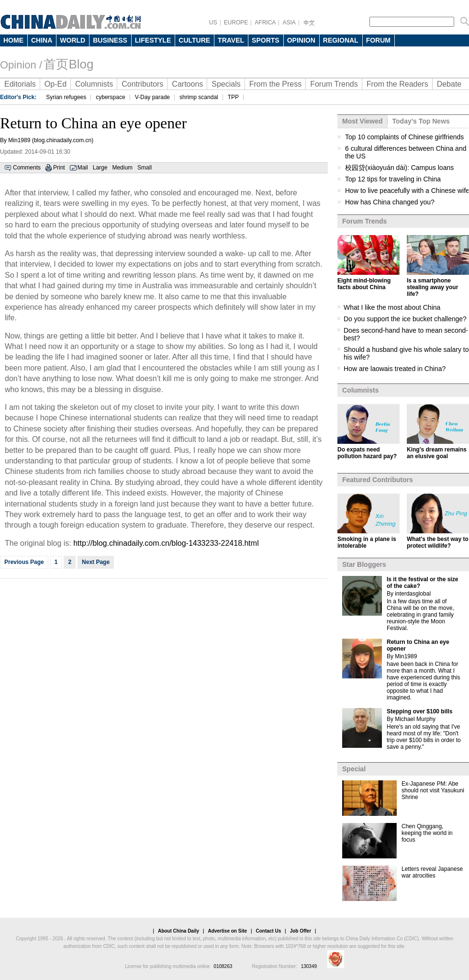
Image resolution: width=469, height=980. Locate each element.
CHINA (42, 40)
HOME (13, 40)
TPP (233, 97)
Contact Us (268, 931)
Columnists (94, 84)
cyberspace (110, 97)
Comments (27, 168)
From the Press (275, 84)
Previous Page (24, 562)
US (213, 23)
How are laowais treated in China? (395, 369)
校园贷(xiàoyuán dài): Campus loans (399, 168)
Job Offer (301, 931)
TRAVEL (231, 40)
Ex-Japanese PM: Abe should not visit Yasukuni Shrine (433, 790)
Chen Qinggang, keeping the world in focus (427, 833)
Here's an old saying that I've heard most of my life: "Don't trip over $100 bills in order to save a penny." (424, 737)
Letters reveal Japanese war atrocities (432, 872)
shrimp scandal (199, 97)
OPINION (301, 40)
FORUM (378, 40)
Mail (83, 168)
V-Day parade (152, 97)
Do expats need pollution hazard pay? (367, 453)
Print (59, 168)
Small (145, 168)
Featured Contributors (378, 480)
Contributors (142, 84)
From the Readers (397, 84)
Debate (449, 84)
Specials (226, 84)
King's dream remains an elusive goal (437, 453)
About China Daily (179, 931)
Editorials (20, 84)
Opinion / (21, 65)
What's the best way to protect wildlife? (438, 542)
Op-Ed (56, 84)
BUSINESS (110, 40)
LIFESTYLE (153, 40)
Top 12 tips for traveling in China (393, 179)
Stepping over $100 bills (419, 711)
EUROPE (236, 23)
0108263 (223, 966)
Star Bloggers (364, 564)
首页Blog (68, 64)
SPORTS (266, 40)
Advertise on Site (227, 931)
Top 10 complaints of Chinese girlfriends (404, 137)
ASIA (289, 23)
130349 (309, 966)
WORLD (73, 40)
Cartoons (187, 84)
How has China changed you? (390, 202)
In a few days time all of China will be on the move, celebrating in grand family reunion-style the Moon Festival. (420, 615)
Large (100, 168)
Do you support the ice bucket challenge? (405, 319)
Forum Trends (334, 84)
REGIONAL (341, 40)
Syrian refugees (66, 97)
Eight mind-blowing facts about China (364, 284)
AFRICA (265, 23)
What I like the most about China (392, 307)
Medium (122, 168)
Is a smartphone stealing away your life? (432, 287)
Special (354, 769)
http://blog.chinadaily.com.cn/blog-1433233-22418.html (166, 543)
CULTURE (194, 40)
